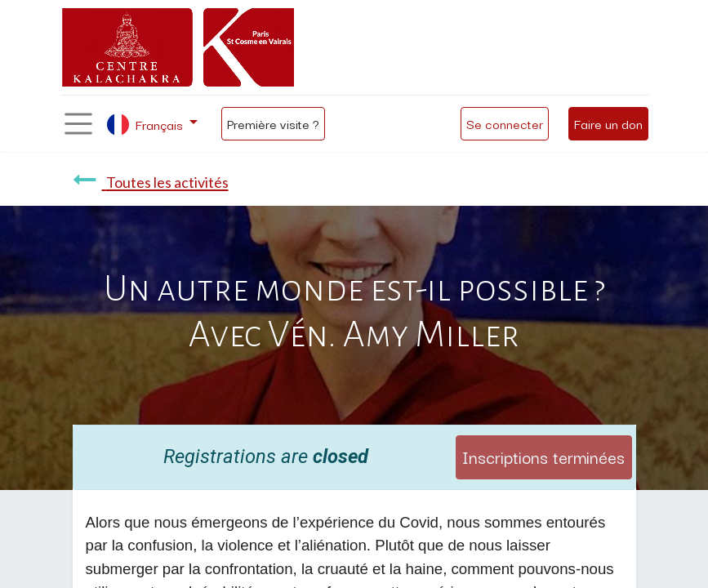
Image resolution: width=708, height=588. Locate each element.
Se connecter (505, 123)
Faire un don (608, 123)
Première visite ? (273, 123)
